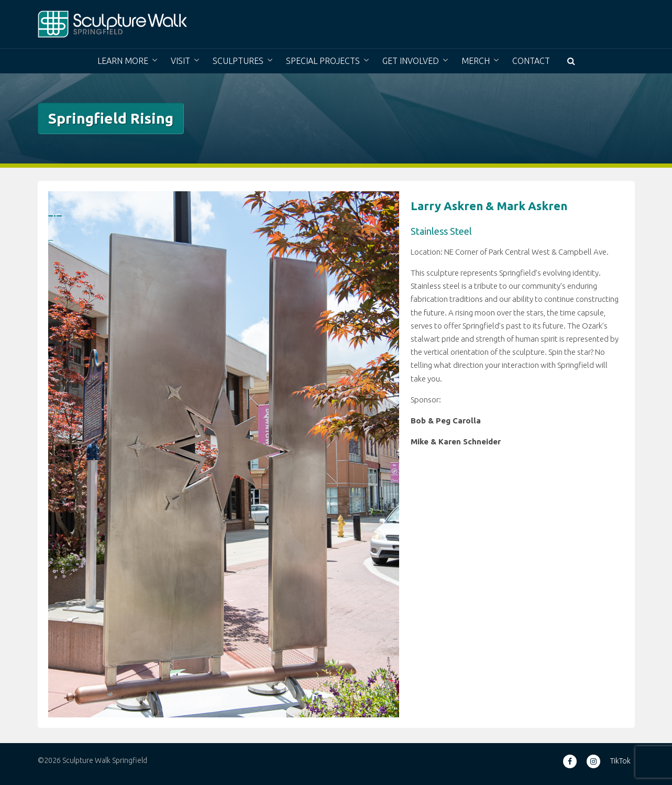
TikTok (620, 761)
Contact (531, 61)
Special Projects (323, 61)
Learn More (123, 61)
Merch (476, 61)
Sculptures (238, 61)
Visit (180, 61)
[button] (571, 61)
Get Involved (411, 61)
